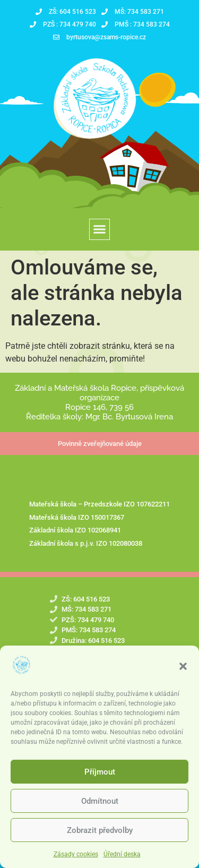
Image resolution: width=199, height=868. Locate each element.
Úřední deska (122, 854)
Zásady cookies (76, 854)
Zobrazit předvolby (100, 830)
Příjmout (100, 772)
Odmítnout (100, 801)
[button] (183, 666)
